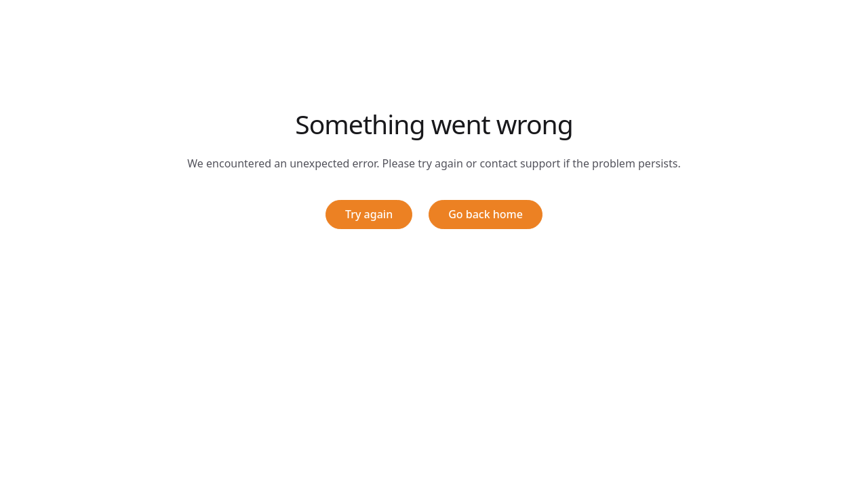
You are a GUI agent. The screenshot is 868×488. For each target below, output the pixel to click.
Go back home (486, 214)
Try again (369, 214)
